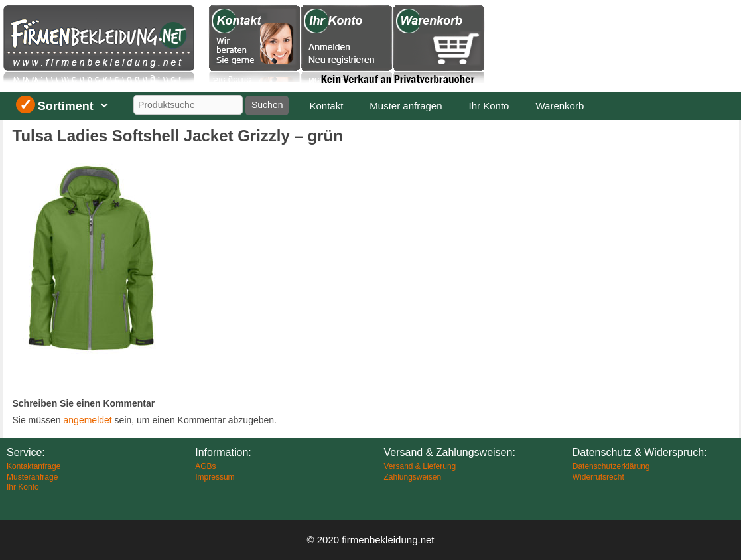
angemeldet (88, 420)
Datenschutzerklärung (611, 466)
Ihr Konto (489, 106)
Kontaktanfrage (34, 466)
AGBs (205, 466)
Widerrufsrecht (598, 477)
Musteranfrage (32, 477)
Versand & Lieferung (420, 466)
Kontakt (326, 106)
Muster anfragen (406, 106)
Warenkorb (560, 106)
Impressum (215, 477)
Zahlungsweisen (413, 477)
